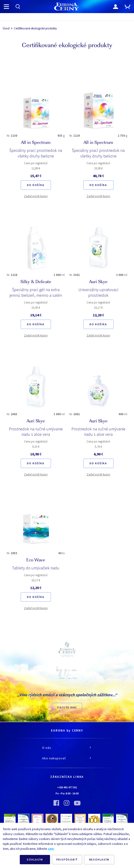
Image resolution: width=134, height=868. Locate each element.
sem (51, 849)
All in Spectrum (36, 143)
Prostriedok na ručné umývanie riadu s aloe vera (36, 432)
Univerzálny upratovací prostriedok (98, 292)
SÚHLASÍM (35, 859)
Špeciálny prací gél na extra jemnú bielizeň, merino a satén (36, 292)
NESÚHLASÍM (99, 859)
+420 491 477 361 (67, 787)
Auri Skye (98, 282)
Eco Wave (36, 561)
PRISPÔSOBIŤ (67, 859)
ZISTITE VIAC (67, 707)
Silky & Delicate (36, 282)
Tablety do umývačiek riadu (36, 568)
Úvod (6, 28)
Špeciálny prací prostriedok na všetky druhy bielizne (36, 153)
